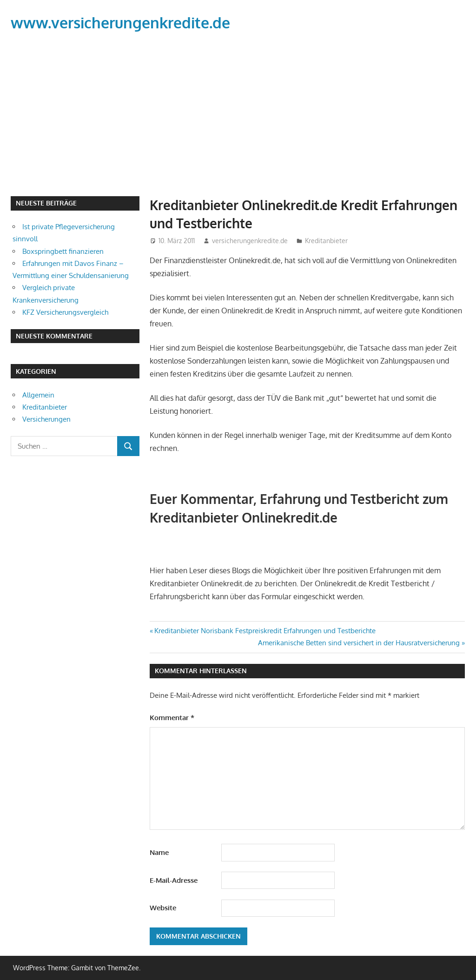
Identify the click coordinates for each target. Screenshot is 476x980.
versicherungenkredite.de (250, 241)
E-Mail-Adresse (174, 880)
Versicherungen (46, 419)
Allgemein (38, 395)
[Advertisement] (238, 116)
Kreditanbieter (326, 241)
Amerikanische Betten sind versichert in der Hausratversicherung (359, 643)
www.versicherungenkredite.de (120, 23)
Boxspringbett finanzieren (63, 251)
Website (163, 908)
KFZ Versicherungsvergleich (65, 312)
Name (159, 852)
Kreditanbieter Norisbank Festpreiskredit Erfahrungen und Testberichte (265, 631)
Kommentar (172, 718)
